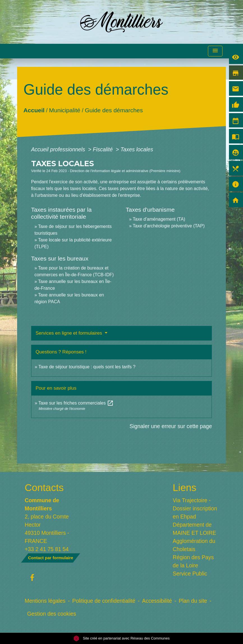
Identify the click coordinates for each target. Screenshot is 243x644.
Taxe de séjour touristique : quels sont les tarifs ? (87, 367)
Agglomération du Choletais (194, 545)
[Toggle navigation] (215, 51)
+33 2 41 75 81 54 (47, 549)
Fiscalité (104, 149)
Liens (185, 487)
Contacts (44, 487)
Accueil (34, 110)
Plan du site (193, 601)
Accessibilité (157, 601)
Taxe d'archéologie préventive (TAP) (169, 226)
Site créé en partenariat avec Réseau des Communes (122, 638)
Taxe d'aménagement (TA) (159, 219)
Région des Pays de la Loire (193, 561)
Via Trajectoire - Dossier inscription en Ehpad (195, 508)
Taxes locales (137, 149)
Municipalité (64, 110)
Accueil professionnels (59, 149)
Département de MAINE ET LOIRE (195, 529)
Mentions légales (45, 601)
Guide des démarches (114, 110)
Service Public (190, 574)
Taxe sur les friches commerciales (76, 403)
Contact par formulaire (51, 558)
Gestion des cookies (52, 614)
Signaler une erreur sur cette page (171, 426)
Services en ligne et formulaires (70, 333)
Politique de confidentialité (104, 601)
